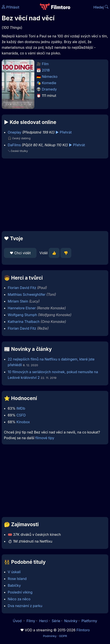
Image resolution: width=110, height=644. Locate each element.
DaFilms (14, 145)
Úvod (18, 621)
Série (56, 621)
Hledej (101, 7)
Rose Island (17, 579)
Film (45, 64)
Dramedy (49, 89)
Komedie (49, 83)
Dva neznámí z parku (25, 606)
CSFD (21, 415)
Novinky (71, 621)
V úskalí (14, 572)
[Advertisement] (55, 195)
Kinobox (23, 422)
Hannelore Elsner (22, 308)
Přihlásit (11, 7)
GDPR (63, 636)
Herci (43, 621)
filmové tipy (45, 438)
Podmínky (50, 636)
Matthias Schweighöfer (27, 294)
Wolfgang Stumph (22, 315)
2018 (46, 70)
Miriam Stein (18, 301)
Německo (50, 77)
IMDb (21, 408)
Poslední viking (20, 592)
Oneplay (15, 132)
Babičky (14, 585)
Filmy (31, 621)
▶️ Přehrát (64, 132)
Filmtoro (83, 630)
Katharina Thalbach (24, 322)
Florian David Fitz (22, 288)
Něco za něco (19, 599)
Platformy (89, 621)
